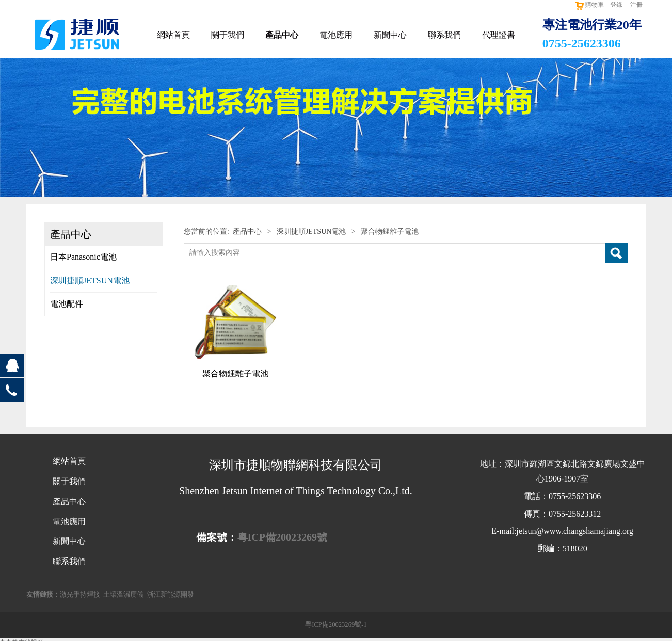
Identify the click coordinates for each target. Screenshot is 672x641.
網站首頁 (173, 35)
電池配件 (67, 304)
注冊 (636, 5)
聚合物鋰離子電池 (235, 373)
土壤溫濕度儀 (123, 595)
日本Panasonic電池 (83, 257)
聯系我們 (444, 35)
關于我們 (228, 35)
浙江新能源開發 (171, 595)
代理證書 (499, 35)
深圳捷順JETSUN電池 (90, 281)
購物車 (589, 5)
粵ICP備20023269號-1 (336, 624)
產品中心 (282, 35)
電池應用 (336, 35)
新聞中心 (390, 35)
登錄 (616, 5)
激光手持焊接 (80, 595)
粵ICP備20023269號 (282, 537)
